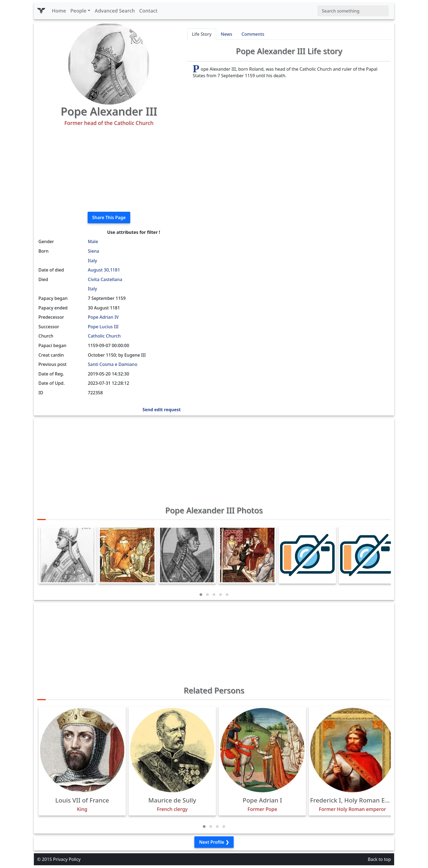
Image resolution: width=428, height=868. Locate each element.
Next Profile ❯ (214, 842)
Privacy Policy (67, 859)
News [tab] (227, 34)
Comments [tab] (253, 34)
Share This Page (109, 217)
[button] (201, 595)
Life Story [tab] (202, 34)
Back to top (379, 859)
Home (59, 11)
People (78, 11)
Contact (148, 11)
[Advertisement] (109, 169)
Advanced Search (115, 11)
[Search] (353, 11)
